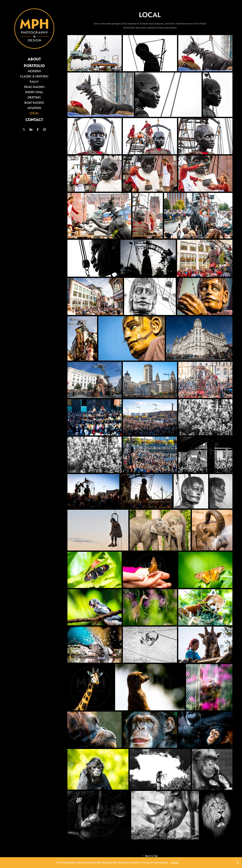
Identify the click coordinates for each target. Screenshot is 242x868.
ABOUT (34, 59)
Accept (175, 863)
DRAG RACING (34, 87)
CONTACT (34, 120)
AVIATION (34, 108)
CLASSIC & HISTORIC (34, 76)
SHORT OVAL (34, 92)
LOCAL (34, 113)
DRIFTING (34, 97)
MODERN (34, 71)
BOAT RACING (34, 103)
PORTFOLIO (34, 66)
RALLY (34, 82)
